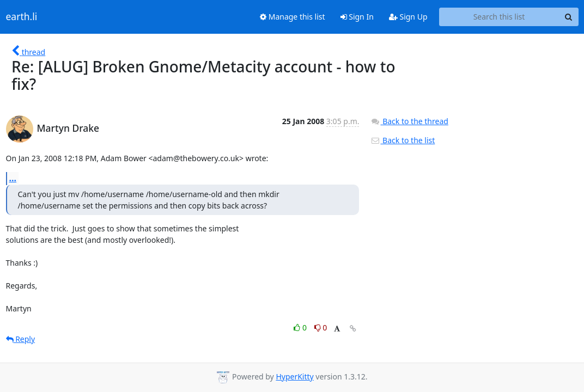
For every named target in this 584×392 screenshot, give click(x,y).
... (13, 178)
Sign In (357, 17)
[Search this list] (499, 17)
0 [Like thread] (301, 327)
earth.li (22, 17)
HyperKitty (294, 376)
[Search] (569, 17)
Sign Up (408, 17)
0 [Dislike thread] (321, 327)
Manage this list (293, 17)
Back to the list (403, 140)
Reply (21, 339)
